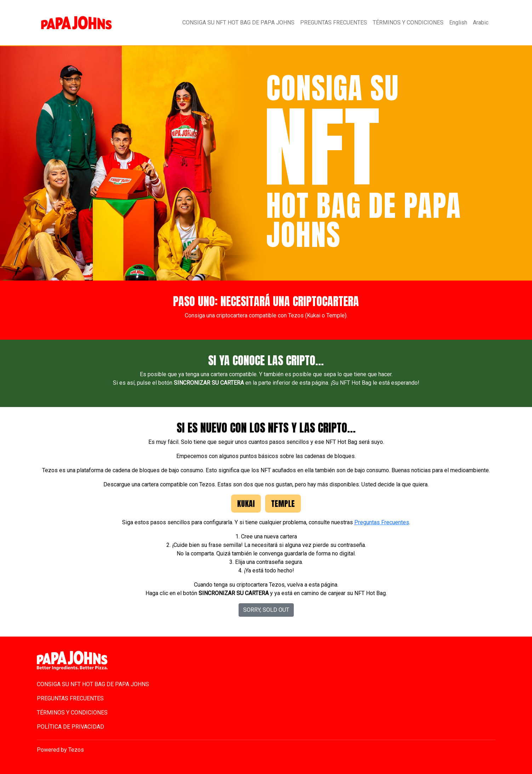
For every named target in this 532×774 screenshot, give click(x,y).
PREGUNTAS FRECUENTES (334, 22)
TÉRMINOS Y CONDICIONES (408, 22)
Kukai (246, 504)
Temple (283, 504)
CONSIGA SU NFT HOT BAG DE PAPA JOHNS (238, 22)
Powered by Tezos (60, 750)
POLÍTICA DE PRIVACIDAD (70, 727)
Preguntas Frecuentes (382, 522)
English (458, 22)
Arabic (481, 22)
